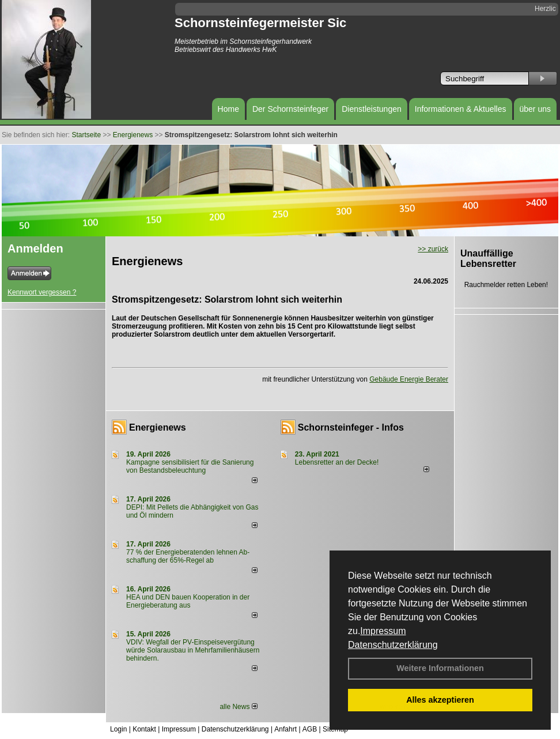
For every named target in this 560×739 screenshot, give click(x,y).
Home (228, 109)
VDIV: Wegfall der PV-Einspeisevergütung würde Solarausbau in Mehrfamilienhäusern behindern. (193, 650)
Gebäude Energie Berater (409, 379)
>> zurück (433, 249)
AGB (310, 729)
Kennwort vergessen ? (42, 292)
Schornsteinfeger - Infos (351, 427)
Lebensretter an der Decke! (337, 462)
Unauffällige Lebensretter (488, 259)
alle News (238, 707)
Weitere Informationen (440, 668)
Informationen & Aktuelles (461, 109)
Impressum (383, 631)
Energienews (158, 427)
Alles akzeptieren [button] (440, 700)
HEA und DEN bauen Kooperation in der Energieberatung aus (188, 601)
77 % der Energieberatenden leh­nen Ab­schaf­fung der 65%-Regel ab (188, 556)
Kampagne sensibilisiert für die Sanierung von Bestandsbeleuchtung (190, 466)
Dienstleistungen (372, 109)
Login (118, 729)
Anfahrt (285, 729)
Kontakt (144, 729)
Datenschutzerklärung (393, 645)
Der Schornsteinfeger (290, 109)
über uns (535, 109)
